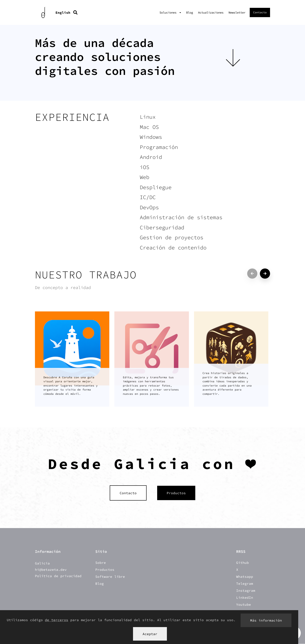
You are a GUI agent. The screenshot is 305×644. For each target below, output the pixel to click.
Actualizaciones (211, 12)
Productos (105, 570)
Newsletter (237, 12)
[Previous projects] (252, 274)
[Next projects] (265, 274)
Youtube (244, 605)
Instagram (246, 591)
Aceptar (150, 634)
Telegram (245, 584)
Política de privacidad (58, 576)
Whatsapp (245, 577)
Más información (266, 620)
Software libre (110, 577)
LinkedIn (245, 598)
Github (243, 563)
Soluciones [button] (169, 12)
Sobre (101, 563)
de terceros (57, 620)
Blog (190, 12)
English (63, 12)
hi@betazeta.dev (51, 570)
